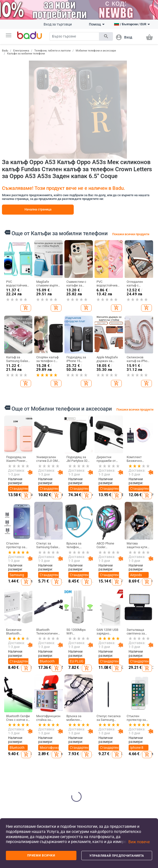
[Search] (74, 36)
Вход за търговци (58, 24)
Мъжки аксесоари (39, 750)
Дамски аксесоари (39, 738)
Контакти (12, 774)
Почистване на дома (117, 720)
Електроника (21, 51)
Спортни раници (63, 787)
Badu (5, 51)
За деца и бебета (90, 709)
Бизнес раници (62, 761)
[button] (9, 35)
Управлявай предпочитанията (117, 856)
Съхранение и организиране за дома (118, 733)
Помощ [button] (97, 24)
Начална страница (38, 209)
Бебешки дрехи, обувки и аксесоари (90, 764)
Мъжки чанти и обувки (62, 736)
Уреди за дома (114, 790)
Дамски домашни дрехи (38, 777)
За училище (91, 789)
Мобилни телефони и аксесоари (96, 51)
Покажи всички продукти (131, 234)
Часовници (142, 741)
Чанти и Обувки (63, 709)
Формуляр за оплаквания (14, 786)
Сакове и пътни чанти (66, 749)
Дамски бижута (139, 751)
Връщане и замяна (13, 799)
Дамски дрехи (37, 716)
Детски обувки (87, 735)
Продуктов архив (13, 764)
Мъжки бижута (139, 762)
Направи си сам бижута (142, 720)
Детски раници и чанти (89, 748)
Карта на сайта (12, 753)
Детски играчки (88, 779)
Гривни (139, 772)
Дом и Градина (115, 709)
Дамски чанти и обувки (62, 722)
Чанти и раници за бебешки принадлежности (69, 774)
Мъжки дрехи (36, 727)
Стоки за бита (114, 746)
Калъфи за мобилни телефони (26, 54)
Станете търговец (12, 727)
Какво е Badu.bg (11, 716)
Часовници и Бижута (143, 709)
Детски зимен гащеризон (39, 763)
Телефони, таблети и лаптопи (52, 51)
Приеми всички (41, 855)
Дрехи (36, 707)
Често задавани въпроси (12, 740)
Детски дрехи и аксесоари (90, 722)
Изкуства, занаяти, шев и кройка (115, 761)
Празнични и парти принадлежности (120, 777)
